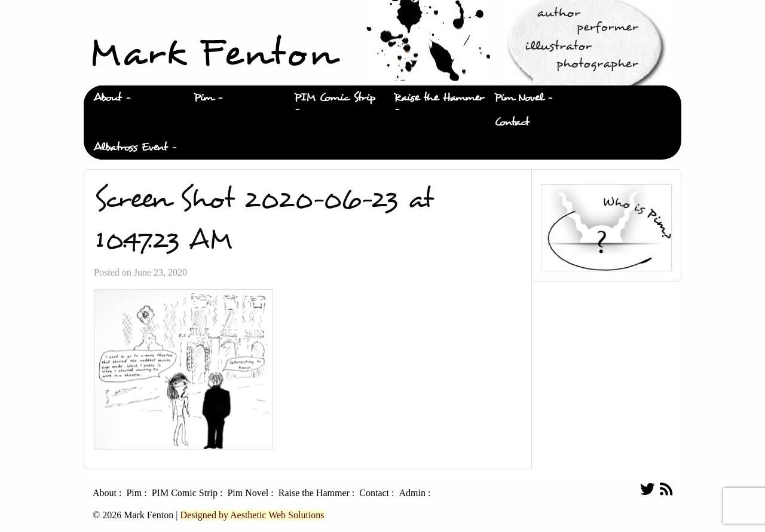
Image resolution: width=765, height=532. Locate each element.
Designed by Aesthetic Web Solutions (252, 515)
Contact (512, 122)
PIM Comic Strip (335, 98)
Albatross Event (130, 147)
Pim (204, 98)
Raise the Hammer (439, 98)
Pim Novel (519, 98)
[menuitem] (134, 98)
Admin (412, 493)
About (107, 98)
